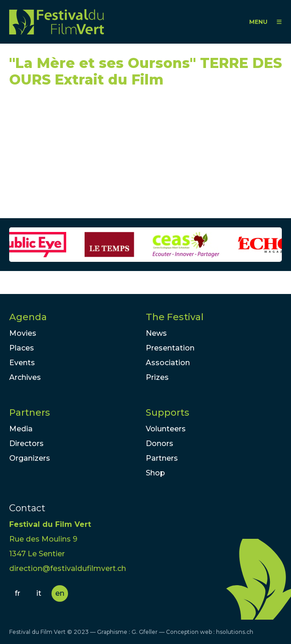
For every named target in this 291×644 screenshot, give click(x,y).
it (39, 593)
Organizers (30, 458)
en (60, 593)
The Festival (175, 317)
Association (168, 363)
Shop (155, 473)
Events (22, 363)
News (156, 333)
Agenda (28, 317)
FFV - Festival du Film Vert (57, 22)
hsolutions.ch (235, 632)
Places (22, 348)
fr (17, 593)
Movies (23, 333)
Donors (160, 443)
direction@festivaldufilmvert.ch (68, 568)
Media (21, 429)
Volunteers (166, 429)
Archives (25, 377)
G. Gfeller (145, 632)
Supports (168, 412)
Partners (30, 412)
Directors (26, 443)
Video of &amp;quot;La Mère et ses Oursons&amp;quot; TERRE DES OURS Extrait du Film (92, 157)
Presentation (170, 348)
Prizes (157, 377)
